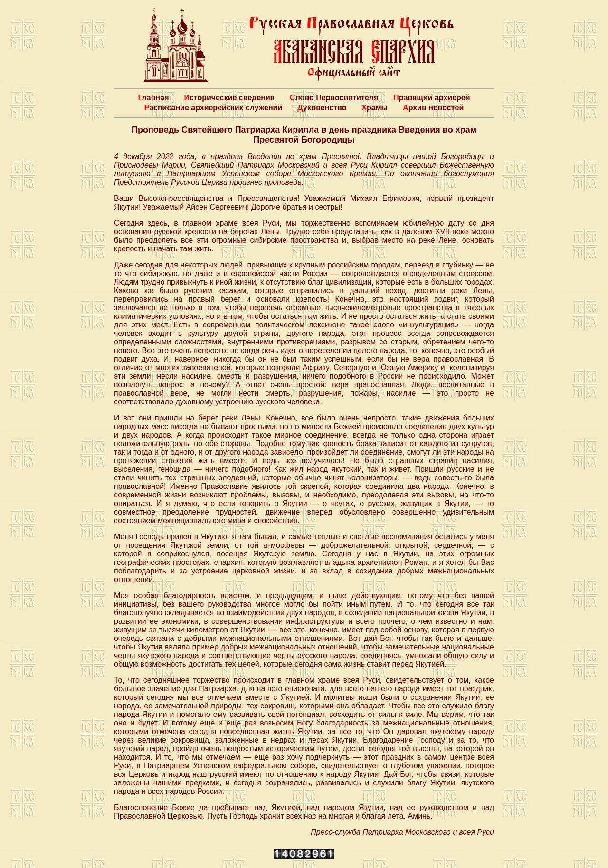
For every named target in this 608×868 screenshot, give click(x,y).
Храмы (375, 108)
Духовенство (322, 108)
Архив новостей (433, 108)
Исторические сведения (229, 98)
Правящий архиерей (432, 98)
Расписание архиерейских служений (214, 108)
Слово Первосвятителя (334, 98)
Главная (153, 98)
